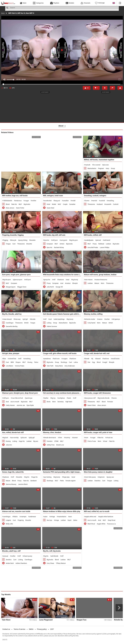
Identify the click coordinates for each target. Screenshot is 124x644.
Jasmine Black (23, 484)
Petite (62, 481)
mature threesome (101, 280)
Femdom (50, 441)
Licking (49, 323)
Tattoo (36, 362)
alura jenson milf (90, 398)
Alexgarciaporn (11, 287)
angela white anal (91, 517)
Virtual (105, 441)
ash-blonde (55, 556)
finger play (66, 477)
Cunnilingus (10, 323)
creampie (23, 517)
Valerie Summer (52, 326)
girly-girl (32, 438)
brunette (33, 240)
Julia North (50, 287)
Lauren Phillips (105, 247)
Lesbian (108, 244)
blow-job (14, 240)
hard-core (56, 359)
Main (3, 13)
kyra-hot (47, 240)
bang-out (57, 201)
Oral (89, 362)
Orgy (94, 362)
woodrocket (48, 201)
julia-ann (24, 438)
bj (93, 359)
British (26, 323)
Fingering (21, 520)
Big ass (36, 441)
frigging (6, 240)
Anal (62, 283)
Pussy (95, 244)
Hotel (48, 204)
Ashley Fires (51, 445)
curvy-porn (64, 240)
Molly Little (9, 524)
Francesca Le (111, 524)
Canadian (72, 204)
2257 (52, 629)
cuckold (102, 201)
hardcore (61, 280)
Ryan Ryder (30, 405)
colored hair (12, 359)
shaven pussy (28, 556)
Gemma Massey (11, 484)
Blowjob (75, 283)
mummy (67, 438)
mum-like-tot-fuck (17, 398)
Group (113, 168)
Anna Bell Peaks (93, 247)
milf (54, 280)
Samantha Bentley (12, 326)
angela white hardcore (106, 517)
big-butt (6, 438)
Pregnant (101, 168)
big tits (27, 477)
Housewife (108, 204)
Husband (100, 204)
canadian (66, 201)
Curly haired (91, 323)
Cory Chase (50, 563)
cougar (27, 201)
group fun (47, 280)
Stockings (64, 362)
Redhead (101, 244)
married (95, 201)
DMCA (31, 629)
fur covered (97, 165)
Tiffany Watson (61, 563)
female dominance (50, 438)
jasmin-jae (29, 398)
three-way (17, 319)
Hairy (107, 168)
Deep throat (112, 520)
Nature (8, 481)
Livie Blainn (10, 366)
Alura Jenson (10, 208)
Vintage (56, 520)
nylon (46, 517)
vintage (52, 517)
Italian (75, 520)
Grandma (97, 481)
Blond (8, 204)
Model (54, 204)
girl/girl (26, 319)
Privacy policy (42, 629)
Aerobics (9, 560)
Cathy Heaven (10, 405)
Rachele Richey (59, 247)
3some (87, 201)
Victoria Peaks (20, 366)
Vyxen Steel (50, 208)
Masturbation (92, 168)
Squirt (70, 520)
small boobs (116, 359)
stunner (75, 438)
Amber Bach (10, 563)
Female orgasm (71, 481)
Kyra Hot (50, 247)
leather (46, 398)
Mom (103, 283)
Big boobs (27, 204)
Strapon (18, 362)
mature (100, 319)
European (50, 244)
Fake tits (14, 204)
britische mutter (90, 319)
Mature (97, 283)
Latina (76, 362)
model (73, 201)
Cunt (14, 244)
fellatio (15, 517)
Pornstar (110, 402)
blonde (87, 359)
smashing (111, 201)
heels (69, 398)
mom (87, 438)
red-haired (107, 240)
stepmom (102, 477)
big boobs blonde (104, 398)
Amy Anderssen (70, 366)
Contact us (6, 629)
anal (68, 280)
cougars (65, 359)
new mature (89, 280)
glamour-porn (18, 280)
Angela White (101, 524)
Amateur (68, 283)
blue (4, 359)
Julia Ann (9, 445)
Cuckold (116, 204)
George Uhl (59, 287)
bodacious (18, 201)
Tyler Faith (50, 366)
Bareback (34, 481)
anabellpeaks (89, 240)
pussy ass (110, 477)
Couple (65, 204)
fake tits (101, 438)
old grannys (116, 319)
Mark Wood (91, 524)
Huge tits (22, 441)
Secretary (61, 402)
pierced (99, 240)
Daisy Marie (59, 366)
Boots (49, 402)
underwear (33, 517)
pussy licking (23, 240)
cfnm (60, 438)
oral (50, 319)
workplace (61, 398)
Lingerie (8, 520)
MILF (20, 204)
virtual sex (109, 438)
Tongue (8, 244)
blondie (33, 319)
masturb (88, 165)
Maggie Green (22, 287)
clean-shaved (7, 319)
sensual (6, 556)
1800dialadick (8, 201)
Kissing (30, 362)
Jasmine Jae (21, 405)
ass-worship (15, 438)
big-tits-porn (74, 240)
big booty (75, 280)
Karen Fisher (20, 208)
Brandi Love (60, 445)
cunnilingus (7, 517)
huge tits (35, 477)
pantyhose (47, 359)
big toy (53, 398)
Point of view (92, 441)
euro (70, 517)
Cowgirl (105, 362)
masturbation (62, 517)
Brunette (29, 244)
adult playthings (59, 319)
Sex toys (49, 520)
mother (34, 201)
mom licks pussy (90, 477)
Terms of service (19, 629)
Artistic (62, 244)
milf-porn (55, 240)
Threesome (91, 204)
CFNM (56, 441)
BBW (12, 362)
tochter (107, 319)
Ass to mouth (15, 402)
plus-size (106, 165)
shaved (98, 359)
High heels (69, 402)
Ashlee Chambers (21, 563)
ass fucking (48, 477)
